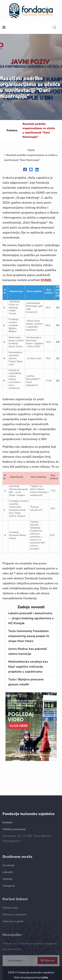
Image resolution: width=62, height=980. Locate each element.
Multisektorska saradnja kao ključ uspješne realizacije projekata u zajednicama (28, 667)
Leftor (45, 978)
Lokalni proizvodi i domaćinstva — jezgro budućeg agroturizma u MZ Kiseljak (31, 618)
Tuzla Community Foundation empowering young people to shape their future (29, 636)
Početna (12, 130)
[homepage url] (31, 10)
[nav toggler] (4, 28)
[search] (55, 28)
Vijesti (31, 150)
